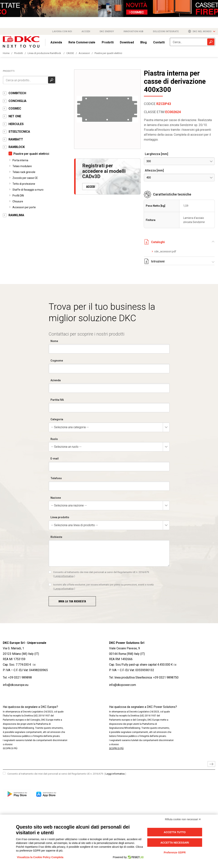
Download (127, 42)
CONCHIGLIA (17, 101)
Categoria (57, 419)
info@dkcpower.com (123, 685)
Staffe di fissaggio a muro (28, 190)
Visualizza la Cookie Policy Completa (40, 857)
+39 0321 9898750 (166, 677)
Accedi (86, 31)
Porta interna (20, 160)
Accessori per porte (24, 207)
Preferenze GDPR (175, 852)
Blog (144, 42)
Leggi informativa (64, 576)
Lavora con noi (62, 31)
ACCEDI (91, 186)
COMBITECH (17, 93)
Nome (54, 341)
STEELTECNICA (19, 132)
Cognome (57, 361)
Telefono (56, 478)
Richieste (56, 537)
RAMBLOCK (17, 147)
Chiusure (18, 201)
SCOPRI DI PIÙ (10, 748)
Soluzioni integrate (166, 31)
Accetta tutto (175, 832)
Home (6, 53)
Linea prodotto (60, 517)
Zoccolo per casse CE (25, 178)
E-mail (55, 459)
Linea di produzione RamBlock (45, 53)
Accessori (84, 53)
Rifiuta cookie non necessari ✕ (183, 819)
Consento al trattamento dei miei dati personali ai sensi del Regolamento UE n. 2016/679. (101, 574)
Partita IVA (57, 400)
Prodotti (108, 42)
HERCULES (16, 124)
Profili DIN (18, 196)
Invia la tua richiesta (72, 601)
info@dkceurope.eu (16, 685)
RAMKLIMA (16, 215)
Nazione (56, 498)
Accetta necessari (175, 843)
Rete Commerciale (82, 42)
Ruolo (54, 439)
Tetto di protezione (24, 184)
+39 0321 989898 (20, 677)
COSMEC (15, 108)
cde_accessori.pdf (164, 251)
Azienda (56, 42)
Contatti (159, 42)
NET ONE (15, 116)
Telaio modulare (22, 166)
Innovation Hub (133, 31)
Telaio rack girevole (24, 172)
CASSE (70, 53)
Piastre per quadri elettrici (108, 53)
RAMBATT (16, 139)
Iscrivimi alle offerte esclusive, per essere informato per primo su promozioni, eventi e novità (103, 587)
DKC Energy (107, 31)
